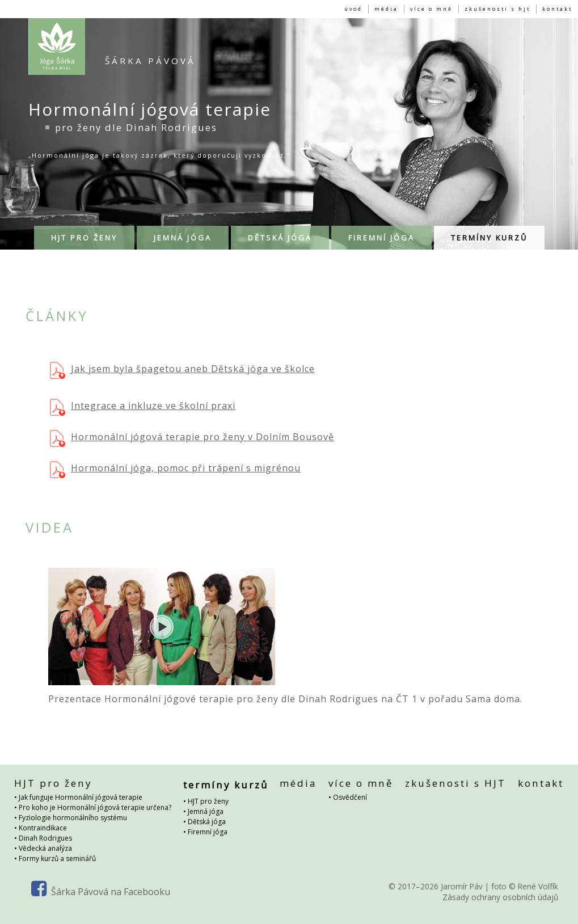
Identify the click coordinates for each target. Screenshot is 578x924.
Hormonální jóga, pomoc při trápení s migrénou (186, 463)
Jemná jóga (183, 233)
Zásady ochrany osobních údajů (500, 896)
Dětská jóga (280, 233)
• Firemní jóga (205, 827)
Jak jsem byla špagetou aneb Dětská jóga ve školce (193, 364)
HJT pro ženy (84, 233)
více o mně (361, 780)
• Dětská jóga (204, 817)
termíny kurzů (489, 233)
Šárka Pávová (150, 56)
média (298, 780)
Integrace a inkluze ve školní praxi (153, 400)
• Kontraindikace (41, 827)
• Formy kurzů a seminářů (55, 857)
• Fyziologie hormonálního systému (71, 817)
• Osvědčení (348, 796)
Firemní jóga (381, 233)
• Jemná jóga (203, 806)
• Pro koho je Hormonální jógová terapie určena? (93, 806)
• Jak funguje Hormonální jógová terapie (78, 796)
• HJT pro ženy (206, 796)
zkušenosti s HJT (455, 780)
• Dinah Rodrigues (43, 837)
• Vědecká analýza (43, 847)
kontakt (541, 780)
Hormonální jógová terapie (57, 41)
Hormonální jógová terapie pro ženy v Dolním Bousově (202, 432)
